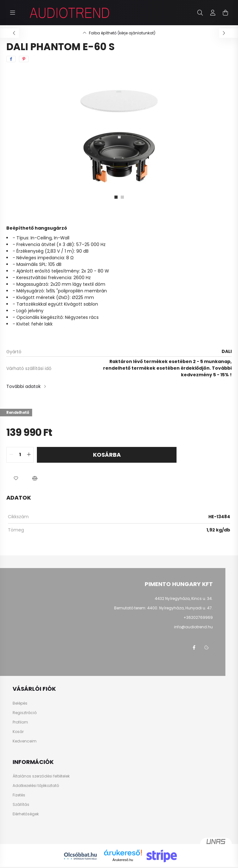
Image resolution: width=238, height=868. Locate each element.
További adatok (23, 386)
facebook (194, 648)
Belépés (20, 703)
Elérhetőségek (26, 814)
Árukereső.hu (123, 860)
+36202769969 (198, 617)
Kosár (18, 732)
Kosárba (107, 455)
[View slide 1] (116, 197)
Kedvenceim (25, 741)
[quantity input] (20, 455)
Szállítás (21, 805)
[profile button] (213, 13)
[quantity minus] (11, 455)
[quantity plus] (29, 455)
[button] (16, 478)
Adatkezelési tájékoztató (36, 786)
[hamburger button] (13, 13)
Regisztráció (25, 713)
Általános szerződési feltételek (41, 776)
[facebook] (11, 59)
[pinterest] (24, 59)
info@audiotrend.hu (193, 627)
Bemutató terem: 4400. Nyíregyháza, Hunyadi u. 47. (163, 608)
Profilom (20, 722)
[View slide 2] (122, 197)
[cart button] (225, 13)
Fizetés (19, 795)
